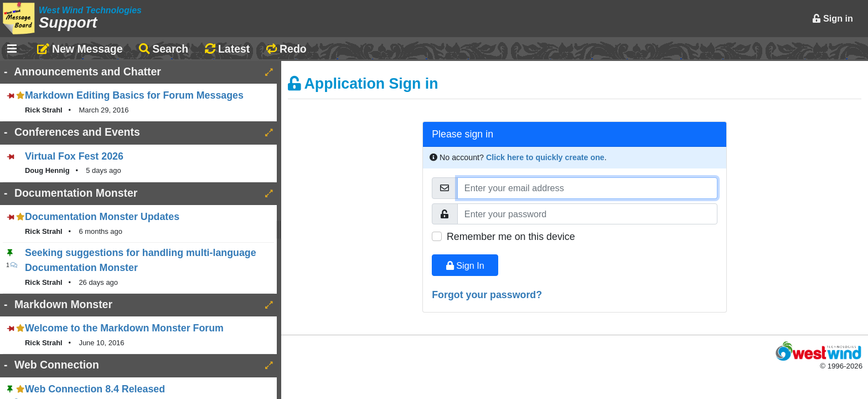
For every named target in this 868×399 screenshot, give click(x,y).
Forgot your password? (487, 295)
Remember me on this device (511, 237)
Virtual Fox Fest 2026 (74, 156)
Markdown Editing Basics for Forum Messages (134, 95)
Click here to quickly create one (545, 157)
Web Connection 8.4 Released (95, 389)
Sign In (465, 265)
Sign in (833, 18)
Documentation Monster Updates (102, 217)
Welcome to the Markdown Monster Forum (124, 328)
